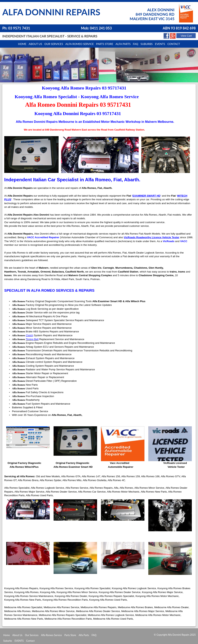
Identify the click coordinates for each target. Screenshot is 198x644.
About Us (17, 635)
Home (22, 44)
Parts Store (70, 635)
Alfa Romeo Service (80, 44)
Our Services (54, 44)
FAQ (94, 635)
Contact (174, 44)
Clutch (29, 335)
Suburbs (147, 44)
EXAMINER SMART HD (146, 196)
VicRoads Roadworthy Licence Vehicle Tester (151, 237)
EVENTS (19, 641)
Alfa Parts (123, 44)
